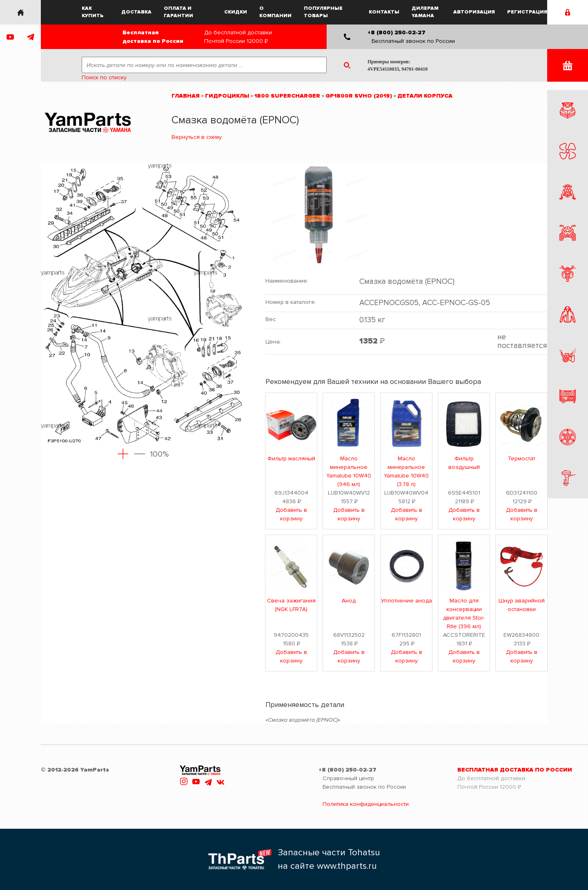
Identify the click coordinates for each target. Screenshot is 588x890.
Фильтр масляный (291, 458)
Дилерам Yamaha (425, 12)
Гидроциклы (227, 96)
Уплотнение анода (406, 601)
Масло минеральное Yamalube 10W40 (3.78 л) (406, 471)
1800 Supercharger (287, 96)
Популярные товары (323, 12)
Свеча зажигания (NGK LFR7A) (291, 605)
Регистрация (527, 12)
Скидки (236, 12)
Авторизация (474, 12)
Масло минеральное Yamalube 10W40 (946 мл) (349, 471)
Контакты (384, 12)
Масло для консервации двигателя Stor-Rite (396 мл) (464, 613)
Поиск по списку (104, 77)
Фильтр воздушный (464, 463)
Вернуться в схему (197, 137)
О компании (275, 12)
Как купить (93, 12)
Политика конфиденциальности (366, 804)
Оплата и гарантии (178, 12)
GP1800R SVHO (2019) (359, 96)
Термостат (522, 458)
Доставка (136, 12)
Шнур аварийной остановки (522, 605)
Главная (186, 96)
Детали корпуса (425, 96)
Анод (349, 601)
